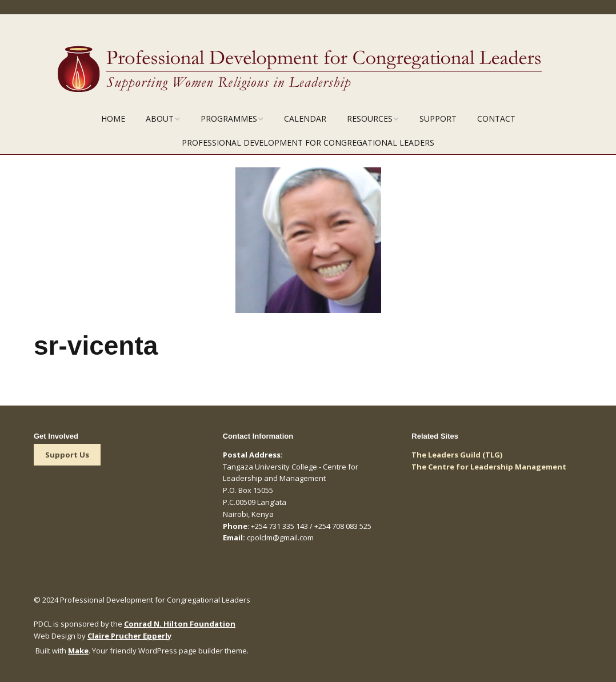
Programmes (229, 119)
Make (78, 651)
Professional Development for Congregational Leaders (308, 143)
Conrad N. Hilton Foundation (180, 624)
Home (113, 119)
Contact (496, 119)
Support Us (67, 455)
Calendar (305, 119)
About (160, 119)
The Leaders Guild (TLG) (457, 455)
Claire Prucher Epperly (129, 636)
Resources (370, 119)
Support (438, 119)
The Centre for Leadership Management (489, 467)
